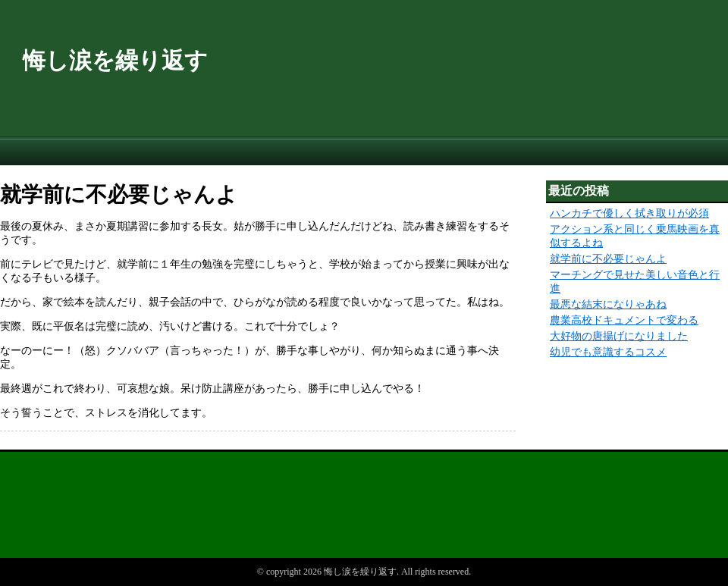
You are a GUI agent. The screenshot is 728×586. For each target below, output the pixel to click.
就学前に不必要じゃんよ (608, 259)
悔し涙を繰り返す (115, 60)
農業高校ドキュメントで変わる (624, 320)
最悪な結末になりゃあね (608, 304)
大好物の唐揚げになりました (619, 336)
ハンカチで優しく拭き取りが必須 (629, 213)
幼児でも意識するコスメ (608, 352)
